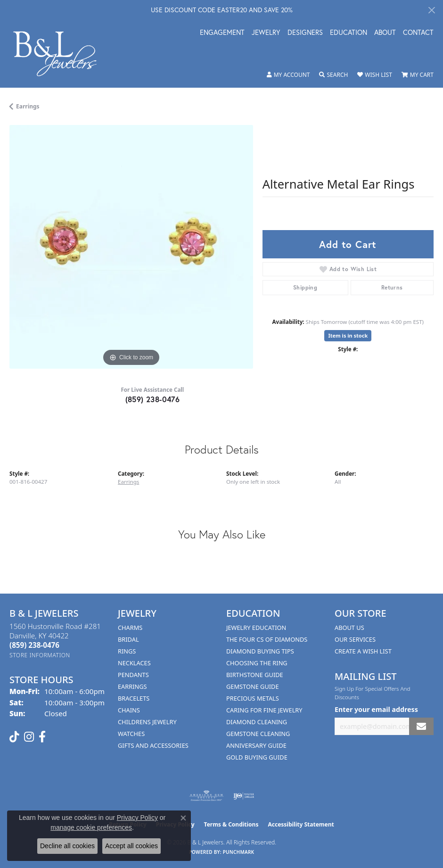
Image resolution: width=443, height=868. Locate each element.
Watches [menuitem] (131, 734)
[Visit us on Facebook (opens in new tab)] (42, 737)
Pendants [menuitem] (133, 675)
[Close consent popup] (183, 818)
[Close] (431, 10)
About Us (349, 628)
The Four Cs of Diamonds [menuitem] (267, 639)
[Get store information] (40, 655)
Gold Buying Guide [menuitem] (257, 757)
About (385, 33)
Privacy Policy (137, 818)
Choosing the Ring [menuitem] (257, 663)
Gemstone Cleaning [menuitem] (258, 734)
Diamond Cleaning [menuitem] (257, 722)
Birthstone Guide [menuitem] (255, 675)
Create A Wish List (363, 651)
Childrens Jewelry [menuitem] (147, 722)
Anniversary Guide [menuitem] (256, 745)
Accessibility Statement (301, 824)
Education (349, 33)
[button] (288, 75)
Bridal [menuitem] (128, 639)
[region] (131, 247)
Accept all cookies (131, 846)
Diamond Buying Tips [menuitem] (260, 651)
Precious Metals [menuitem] (253, 698)
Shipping (305, 287)
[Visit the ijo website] (244, 796)
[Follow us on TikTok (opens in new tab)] (14, 737)
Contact (418, 33)
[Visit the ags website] (206, 796)
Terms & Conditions (231, 824)
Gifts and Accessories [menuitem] (153, 745)
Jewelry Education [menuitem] (256, 628)
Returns (392, 287)
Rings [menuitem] (127, 651)
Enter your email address (376, 709)
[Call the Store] (34, 645)
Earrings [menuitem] (132, 686)
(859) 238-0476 (153, 399)
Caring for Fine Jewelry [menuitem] (264, 710)
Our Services (355, 639)
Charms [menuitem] (130, 628)
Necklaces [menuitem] (134, 663)
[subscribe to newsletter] (421, 726)
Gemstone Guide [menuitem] (253, 686)
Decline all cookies (67, 846)
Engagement (222, 33)
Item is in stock (348, 335)
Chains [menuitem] (129, 710)
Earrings (28, 106)
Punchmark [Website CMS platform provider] (239, 852)
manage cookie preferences (91, 827)
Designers (305, 33)
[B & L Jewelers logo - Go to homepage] (60, 54)
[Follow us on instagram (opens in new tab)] (29, 737)
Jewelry (266, 33)
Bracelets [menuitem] (134, 698)
